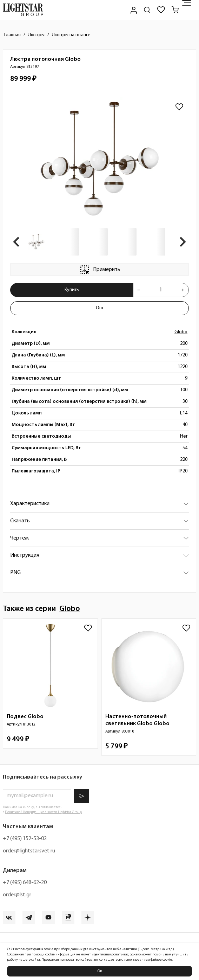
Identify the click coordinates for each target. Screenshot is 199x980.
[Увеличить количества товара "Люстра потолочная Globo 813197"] (183, 290)
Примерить (100, 270)
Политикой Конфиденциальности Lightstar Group (43, 812)
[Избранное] (161, 10)
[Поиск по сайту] (147, 10)
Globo (181, 332)
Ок (100, 971)
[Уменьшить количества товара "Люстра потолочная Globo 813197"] (139, 290)
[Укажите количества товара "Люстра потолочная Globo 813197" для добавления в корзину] (161, 290)
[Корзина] (175, 10)
